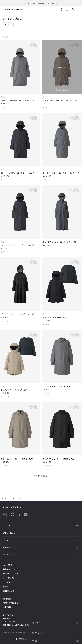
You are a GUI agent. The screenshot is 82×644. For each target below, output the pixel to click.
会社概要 (8, 607)
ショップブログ (9, 587)
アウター (13, 498)
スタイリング (8, 582)
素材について (9, 591)
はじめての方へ (10, 569)
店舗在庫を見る (63, 90)
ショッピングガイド (11, 574)
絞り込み (21, 639)
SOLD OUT (62, 67)
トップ (4, 498)
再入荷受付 (63, 85)
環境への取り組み (12, 603)
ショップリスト (9, 578)
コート (7, 25)
